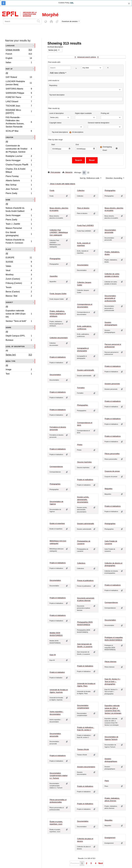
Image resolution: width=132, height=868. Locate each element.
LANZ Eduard (19, 102)
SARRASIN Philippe (19, 93)
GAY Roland (19, 78)
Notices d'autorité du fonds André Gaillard (19, 210)
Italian (19, 63)
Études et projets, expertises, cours (56, 823)
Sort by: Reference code (90, 178)
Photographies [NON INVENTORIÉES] (85, 623)
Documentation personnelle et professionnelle (110, 298)
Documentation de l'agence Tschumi (112, 738)
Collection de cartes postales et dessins (112, 275)
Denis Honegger (19, 161)
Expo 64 (53, 655)
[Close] (129, 4)
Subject (9, 302)
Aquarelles (54, 276)
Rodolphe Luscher (19, 156)
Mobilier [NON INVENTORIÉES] (56, 634)
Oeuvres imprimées (84, 462)
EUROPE (19, 258)
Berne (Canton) (19, 292)
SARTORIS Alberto (19, 89)
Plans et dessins (83, 208)
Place (8, 249)
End (77, 144)
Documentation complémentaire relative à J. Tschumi (59, 776)
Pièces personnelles (112, 454)
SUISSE (19, 262)
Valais (19, 266)
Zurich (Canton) (19, 279)
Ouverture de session (70, 21)
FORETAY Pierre (19, 98)
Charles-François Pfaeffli (19, 165)
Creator (9, 137)
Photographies (110, 190)
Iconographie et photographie (83, 349)
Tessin (19, 288)
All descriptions (78, 132)
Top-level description (57, 95)
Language (10, 45)
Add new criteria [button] (57, 73)
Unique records (19, 50)
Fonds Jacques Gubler (58, 294)
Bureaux (19, 340)
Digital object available (83, 113)
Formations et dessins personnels (58, 428)
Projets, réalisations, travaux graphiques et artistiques (58, 314)
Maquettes (109, 489)
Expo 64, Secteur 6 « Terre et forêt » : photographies (112, 681)
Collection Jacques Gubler (84, 284)
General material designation (99, 123)
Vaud (19, 271)
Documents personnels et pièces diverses (86, 599)
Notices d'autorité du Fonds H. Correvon (19, 241)
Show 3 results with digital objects (61, 184)
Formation (81, 388)
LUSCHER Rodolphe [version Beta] (19, 83)
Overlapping (107, 147)
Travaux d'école (83, 749)
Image (19, 370)
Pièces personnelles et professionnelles (58, 801)
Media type (11, 361)
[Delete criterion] (108, 68)
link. (72, 3)
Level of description (15, 346)
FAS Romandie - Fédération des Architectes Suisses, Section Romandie (19, 122)
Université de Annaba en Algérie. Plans (86, 685)
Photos (80, 445)
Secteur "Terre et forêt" (19, 321)
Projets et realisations (113, 401)
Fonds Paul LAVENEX (85, 225)
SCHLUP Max (19, 131)
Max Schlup (19, 185)
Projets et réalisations (58, 357)
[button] (51, 21)
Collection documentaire (59, 338)
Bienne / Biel (19, 296)
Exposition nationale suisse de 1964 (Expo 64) (19, 314)
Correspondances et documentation (85, 306)
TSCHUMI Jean (19, 106)
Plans (107, 781)
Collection (81, 190)
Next (101, 863)
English (19, 59)
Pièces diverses (111, 662)
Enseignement (110, 838)
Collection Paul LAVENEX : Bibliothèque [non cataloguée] (59, 232)
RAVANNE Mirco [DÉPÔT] (19, 112)
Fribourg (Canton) (19, 284)
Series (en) (19, 355)
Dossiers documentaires (86, 767)
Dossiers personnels (112, 384)
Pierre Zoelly (19, 194)
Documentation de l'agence (56, 503)
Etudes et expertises (57, 523)
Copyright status (55, 123)
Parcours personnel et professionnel (113, 346)
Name (8, 200)
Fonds (52, 190)
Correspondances (56, 467)
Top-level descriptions (60, 132)
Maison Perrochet (19, 229)
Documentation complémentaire (83, 707)
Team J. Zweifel (19, 224)
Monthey (19, 275)
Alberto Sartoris (19, 181)
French (19, 54)
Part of (9, 69)
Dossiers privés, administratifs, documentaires (83, 500)
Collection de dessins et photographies (114, 564)
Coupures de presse (112, 471)
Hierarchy (67, 172)
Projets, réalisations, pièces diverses (112, 800)
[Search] (19, 21)
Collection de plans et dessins (85, 840)
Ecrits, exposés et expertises (84, 244)
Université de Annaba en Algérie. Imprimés (59, 691)
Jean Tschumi (19, 189)
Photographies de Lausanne (84, 542)
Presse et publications (85, 580)
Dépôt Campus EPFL (19, 336)
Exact (105, 150)
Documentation (83, 265)
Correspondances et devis (85, 424)
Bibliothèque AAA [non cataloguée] (58, 542)
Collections (81, 563)
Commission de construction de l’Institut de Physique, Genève (19, 149)
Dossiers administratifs (86, 370)
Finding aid (105, 113)
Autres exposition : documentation (57, 713)
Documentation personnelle (110, 231)
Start (53, 144)
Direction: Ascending (114, 178)
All (7, 73)
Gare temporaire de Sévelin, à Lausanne (85, 645)
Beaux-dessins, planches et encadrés (59, 209)
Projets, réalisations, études (112, 253)
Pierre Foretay (19, 177)
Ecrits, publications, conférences (84, 328)
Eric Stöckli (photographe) (19, 234)
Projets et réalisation (57, 672)
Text (19, 374)
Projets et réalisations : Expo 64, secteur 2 (86, 729)
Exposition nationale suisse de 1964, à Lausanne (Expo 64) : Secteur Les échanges (113, 709)
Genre (8, 327)
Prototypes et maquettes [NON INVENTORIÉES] (114, 639)
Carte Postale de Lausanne (111, 542)
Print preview (54, 172)
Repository (53, 85)
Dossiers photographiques (111, 324)
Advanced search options (87, 57)
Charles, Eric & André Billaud (19, 170)
